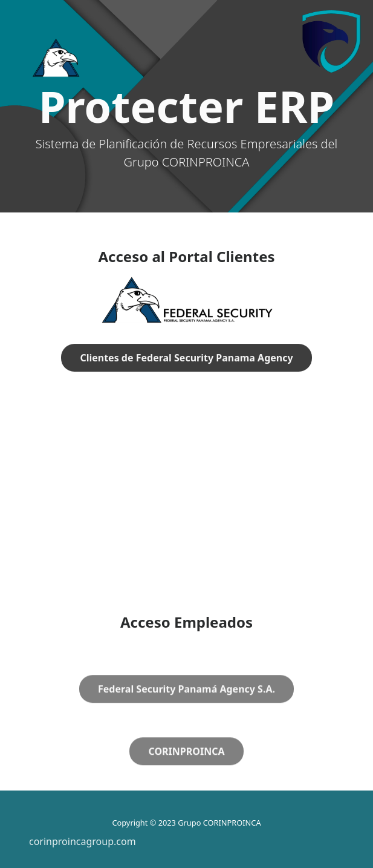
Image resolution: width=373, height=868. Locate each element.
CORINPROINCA (186, 766)
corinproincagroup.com (83, 841)
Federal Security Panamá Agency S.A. (186, 704)
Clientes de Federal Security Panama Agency (186, 358)
